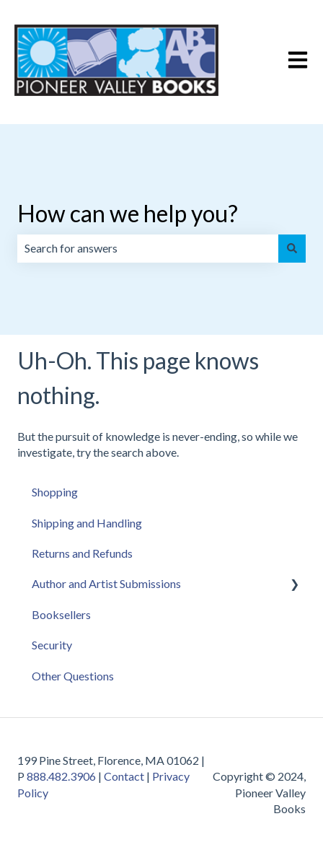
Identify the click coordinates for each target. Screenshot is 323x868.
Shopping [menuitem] (55, 492)
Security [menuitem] (52, 645)
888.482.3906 (61, 776)
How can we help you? (128, 213)
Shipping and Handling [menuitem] (87, 523)
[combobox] (148, 248)
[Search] (292, 248)
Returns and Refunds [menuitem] (82, 553)
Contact (124, 776)
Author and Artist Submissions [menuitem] (106, 583)
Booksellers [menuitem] (61, 614)
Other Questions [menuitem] (73, 676)
